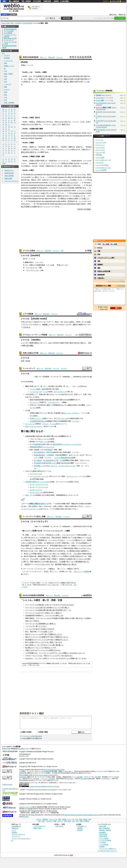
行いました (58, 634)
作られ (31, 538)
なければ (73, 653)
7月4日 (85, 209)
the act (69, 136)
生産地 (43, 559)
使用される (66, 163)
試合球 (58, 538)
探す (29, 346)
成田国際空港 (39, 444)
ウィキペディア (29, 369)
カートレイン (52, 466)
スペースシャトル (55, 183)
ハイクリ (99, 116)
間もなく (47, 624)
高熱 (88, 618)
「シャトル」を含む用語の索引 (32, 736)
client (79, 177)
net (55, 191)
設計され (68, 656)
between (54, 133)
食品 (6, 95)
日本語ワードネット (25, 807)
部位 (22, 546)
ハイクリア (100, 121)
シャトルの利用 (101, 170)
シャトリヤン (100, 147)
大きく (70, 564)
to (31, 136)
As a (89, 133)
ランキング (60, 57)
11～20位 (106, 244)
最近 (41, 551)
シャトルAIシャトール (103, 160)
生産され (79, 556)
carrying (69, 133)
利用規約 (15, 832)
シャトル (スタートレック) (39, 476)
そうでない (42, 564)
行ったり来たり (52, 193)
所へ (62, 82)
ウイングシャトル (48, 447)
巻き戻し (77, 343)
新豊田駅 (58, 455)
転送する (79, 147)
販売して (65, 554)
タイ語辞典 (102, 842)
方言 (6, 100)
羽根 (27, 535)
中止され (26, 204)
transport (42, 136)
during (58, 191)
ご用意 (51, 642)
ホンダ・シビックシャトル (39, 484)
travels (41, 133)
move (34, 136)
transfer (64, 147)
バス (26, 265)
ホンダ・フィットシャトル (39, 487)
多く (47, 634)
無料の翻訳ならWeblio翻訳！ (36, 8)
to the (64, 204)
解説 (68, 531)
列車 (31, 265)
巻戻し (73, 322)
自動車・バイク (9, 66)
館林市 (40, 421)
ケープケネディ (55, 605)
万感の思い (101, 278)
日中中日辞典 (37, 1)
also (60, 136)
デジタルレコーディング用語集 (35, 335)
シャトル (76, 421)
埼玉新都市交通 (39, 463)
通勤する (61, 196)
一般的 (63, 124)
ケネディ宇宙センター (47, 613)
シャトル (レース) (36, 392)
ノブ (22, 325)
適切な (23, 152)
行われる (27, 327)
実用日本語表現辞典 (31, 57)
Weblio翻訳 (102, 832)
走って (78, 658)
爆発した (53, 624)
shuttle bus (53, 161)
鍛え (79, 551)
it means (27, 136)
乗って (38, 626)
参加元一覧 (122, 14)
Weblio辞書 (23, 773)
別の (58, 82)
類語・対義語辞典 (14, 1)
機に (47, 325)
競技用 (89, 540)
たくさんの (60, 653)
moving (76, 136)
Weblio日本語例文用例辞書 (33, 595)
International (71, 204)
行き (44, 645)
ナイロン (88, 548)
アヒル (86, 546)
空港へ (59, 265)
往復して (76, 180)
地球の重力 (43, 610)
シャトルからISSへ (102, 165)
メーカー (58, 554)
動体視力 (73, 551)
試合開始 (28, 616)
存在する (62, 551)
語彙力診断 (8, 178)
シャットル (39, 262)
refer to (64, 136)
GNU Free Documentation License (54, 770)
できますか (57, 650)
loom (88, 183)
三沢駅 (62, 460)
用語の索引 (52, 57)
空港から (28, 650)
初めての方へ (113, 14)
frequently (47, 133)
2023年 (80, 209)
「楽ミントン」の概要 (81, 571)
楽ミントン (26, 531)
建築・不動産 (8, 74)
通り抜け (53, 610)
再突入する (69, 618)
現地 (32, 562)
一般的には (42, 82)
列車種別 (50, 450)
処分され (53, 562)
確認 (99, 268)
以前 (84, 535)
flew (34, 191)
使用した (41, 554)
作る (59, 76)
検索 (81, 325)
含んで (54, 166)
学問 (6, 76)
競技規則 (41, 540)
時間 (33, 616)
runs (35, 174)
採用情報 (80, 830)
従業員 (54, 196)
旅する (47, 648)
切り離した (66, 608)
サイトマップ (16, 836)
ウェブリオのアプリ (40, 826)
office (69, 177)
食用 (48, 543)
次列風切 (84, 543)
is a (29, 133)
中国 (73, 556)
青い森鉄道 (38, 460)
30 (66, 174)
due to (55, 201)
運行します (60, 616)
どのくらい (66, 658)
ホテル (23, 177)
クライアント (59, 180)
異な (74, 149)
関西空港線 (50, 452)
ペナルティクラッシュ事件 (106, 258)
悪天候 (70, 201)
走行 (36, 322)
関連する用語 (35, 161)
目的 (90, 343)
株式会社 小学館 (24, 756)
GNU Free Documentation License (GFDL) (45, 775)
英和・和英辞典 (26, 1)
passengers (76, 133)
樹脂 (56, 546)
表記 (40, 122)
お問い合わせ (59, 826)
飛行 (57, 564)
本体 (50, 608)
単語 (54, 149)
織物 (55, 76)
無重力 (44, 637)
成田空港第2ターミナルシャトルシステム (67, 444)
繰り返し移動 (68, 82)
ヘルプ (124, 1)
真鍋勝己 (100, 265)
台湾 (31, 418)
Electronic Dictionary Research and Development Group (81, 815)
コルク (34, 546)
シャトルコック (45, 163)
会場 (31, 642)
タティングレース (60, 392)
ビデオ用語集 (28, 314)
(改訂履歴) (46, 771)
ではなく (62, 540)
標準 (32, 343)
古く (27, 551)
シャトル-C (99, 162)
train (25, 199)
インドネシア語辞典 (105, 840)
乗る (56, 79)
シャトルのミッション (103, 167)
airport (49, 174)
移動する (72, 147)
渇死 (99, 261)
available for (34, 188)
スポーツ (7, 89)
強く (68, 543)
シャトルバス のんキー (104, 125)
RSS (72, 855)
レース (46, 392)
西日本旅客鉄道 (39, 452)
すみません (29, 658)
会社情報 (80, 828)
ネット (39, 193)
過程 (31, 618)
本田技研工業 (30, 482)
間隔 (73, 658)
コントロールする (32, 325)
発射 (41, 624)
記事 (35, 531)
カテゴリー (64, 369)
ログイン (106, 1)
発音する (26, 124)
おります (59, 642)
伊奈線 (67, 463)
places (63, 133)
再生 (71, 343)
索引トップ (44, 57)
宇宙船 (55, 618)
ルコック (99, 112)
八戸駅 (56, 460)
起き (36, 621)
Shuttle (28, 361)
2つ (67, 199)
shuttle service (77, 161)
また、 (26, 79)
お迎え (44, 629)
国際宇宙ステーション (41, 207)
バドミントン (56, 163)
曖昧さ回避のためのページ (39, 504)
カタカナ (62, 122)
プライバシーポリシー (18, 834)
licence (26, 817)
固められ (62, 546)
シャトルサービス (56, 188)
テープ (33, 322)
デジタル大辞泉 (29, 251)
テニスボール (53, 548)
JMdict (33, 815)
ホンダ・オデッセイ (37, 492)
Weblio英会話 (9, 173)
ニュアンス (67, 149)
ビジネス (7, 55)
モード (84, 322)
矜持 (99, 254)
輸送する (27, 149)
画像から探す (38, 828)
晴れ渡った (43, 605)
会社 (48, 196)
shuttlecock (33, 163)
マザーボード (62, 418)
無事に (65, 183)
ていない (33, 540)
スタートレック (72, 476)
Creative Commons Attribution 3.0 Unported (43, 790)
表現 (42, 161)
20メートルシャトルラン (34, 426)
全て (3, 53)
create (48, 185)
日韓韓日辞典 (47, 1)
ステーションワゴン (43, 482)
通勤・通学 (51, 147)
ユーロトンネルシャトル (67, 466)
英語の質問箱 (9, 176)
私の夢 (28, 648)
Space (78, 204)
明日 (31, 632)
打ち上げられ (72, 183)
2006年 (70, 559)
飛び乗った (60, 645)
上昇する (42, 608)
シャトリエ (99, 140)
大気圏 (61, 618)
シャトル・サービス (72, 413)
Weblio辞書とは (16, 826)
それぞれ (60, 149)
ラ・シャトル (30, 424)
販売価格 (79, 562)
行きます (51, 629)
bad (59, 201)
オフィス (50, 180)
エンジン (57, 608)
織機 (60, 185)
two (59, 133)
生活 (6, 82)
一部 (53, 554)
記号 (4, 163)
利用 (51, 650)
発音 (32, 122)
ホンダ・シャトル (36, 490)
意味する (27, 82)
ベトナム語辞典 (104, 845)
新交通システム (52, 463)
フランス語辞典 (104, 838)
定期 (39, 265)
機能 (32, 346)
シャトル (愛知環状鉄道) (62, 458)
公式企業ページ (82, 826)
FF (62, 322)
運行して (38, 177)
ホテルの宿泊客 (69, 188)
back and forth (84, 136)
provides (82, 193)
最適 (27, 546)
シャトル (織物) (35, 389)
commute (42, 147)
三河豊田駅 (50, 455)
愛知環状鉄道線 (39, 455)
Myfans (100, 248)
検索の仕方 (15, 828)
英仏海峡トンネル (40, 466)
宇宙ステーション (50, 656)
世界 (53, 556)
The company (74, 193)
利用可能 (78, 188)
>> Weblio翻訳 (121, 286)
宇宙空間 (59, 610)
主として (26, 543)
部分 (79, 554)
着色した (77, 548)
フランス (45, 424)
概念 (49, 166)
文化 (6, 79)
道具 (78, 76)
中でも (78, 543)
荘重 (99, 251)
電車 (62, 199)
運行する (42, 76)
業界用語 (7, 58)
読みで (67, 122)
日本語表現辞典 (27, 23)
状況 (27, 621)
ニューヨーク (38, 645)
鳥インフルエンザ (80, 559)
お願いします (48, 632)
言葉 (85, 76)
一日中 (38, 180)
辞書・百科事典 (16, 23)
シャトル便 (50, 265)
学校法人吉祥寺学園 (104, 271)
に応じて (88, 149)
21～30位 (114, 244)
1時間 (76, 199)
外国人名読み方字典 (31, 353)
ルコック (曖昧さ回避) (104, 107)
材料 (90, 556)
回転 (89, 322)
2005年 (62, 559)
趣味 (6, 87)
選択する (33, 152)
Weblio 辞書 (116, 1)
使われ (28, 540)
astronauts (58, 204)
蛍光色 (71, 548)
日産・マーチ (30, 495)
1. (22, 174)
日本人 (88, 122)
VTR (23, 322)
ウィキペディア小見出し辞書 (34, 517)
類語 (32, 147)
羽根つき (73, 163)
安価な (74, 546)
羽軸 (64, 543)
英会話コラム (9, 170)
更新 (89, 209)
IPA (38, 122)
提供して (79, 196)
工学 (6, 71)
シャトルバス (63, 161)
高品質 (27, 564)
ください (44, 626)
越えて (45, 193)
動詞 (30, 79)
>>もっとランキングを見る (116, 281)
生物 (6, 92)
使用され (32, 543)
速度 (36, 343)
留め (32, 556)
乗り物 (48, 76)
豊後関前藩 (101, 275)
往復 (38, 76)
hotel (59, 174)
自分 (44, 180)
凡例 (62, 251)
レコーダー (25, 343)
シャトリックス (101, 142)
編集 (44, 325)
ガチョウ (55, 543)
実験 (51, 634)
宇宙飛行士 (28, 207)
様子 (77, 82)
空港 (88, 174)
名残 (44, 538)
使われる (67, 76)
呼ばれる (50, 535)
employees (27, 196)
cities (46, 199)
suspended (48, 201)
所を (26, 346)
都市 (71, 199)
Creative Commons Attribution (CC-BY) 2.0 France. (44, 787)
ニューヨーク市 (40, 658)
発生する (79, 618)
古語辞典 (56, 1)
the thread (30, 185)
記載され (77, 540)
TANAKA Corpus (7, 785)
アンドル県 (54, 424)
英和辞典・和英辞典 (105, 830)
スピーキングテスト (11, 181)
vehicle (33, 133)
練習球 (64, 538)
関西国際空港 (34, 447)
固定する (47, 556)
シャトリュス (100, 150)
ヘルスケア (8, 84)
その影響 (62, 562)
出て (65, 610)
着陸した (59, 613)
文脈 (83, 149)
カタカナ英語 (33, 124)
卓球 (45, 548)
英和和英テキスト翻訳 (32, 713)
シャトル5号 (100, 157)
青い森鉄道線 (48, 460)
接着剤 (40, 556)
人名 (6, 97)
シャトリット (100, 145)
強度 (64, 564)
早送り (57, 322)
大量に (48, 562)
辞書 (4, 1)
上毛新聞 (33, 421)
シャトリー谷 (100, 152)
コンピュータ (39, 418)
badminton (67, 191)
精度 (60, 564)
